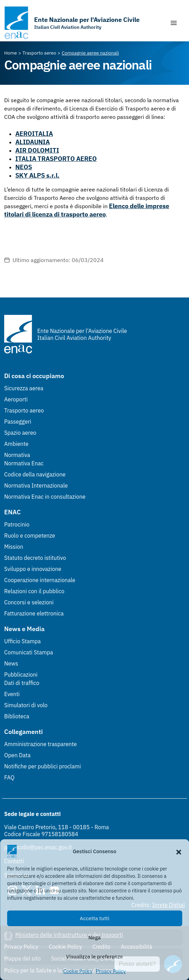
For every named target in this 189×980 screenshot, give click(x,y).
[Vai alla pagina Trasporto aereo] (40, 53)
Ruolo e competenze (30, 536)
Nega (94, 937)
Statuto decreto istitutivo (35, 558)
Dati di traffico (22, 683)
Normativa (17, 455)
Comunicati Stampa (29, 652)
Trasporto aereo (24, 410)
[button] (179, 851)
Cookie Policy (78, 971)
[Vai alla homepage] (72, 23)
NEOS (24, 167)
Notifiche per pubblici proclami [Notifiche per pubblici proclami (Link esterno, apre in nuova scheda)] (42, 766)
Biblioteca (17, 716)
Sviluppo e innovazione (33, 569)
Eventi (12, 694)
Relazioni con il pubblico (34, 591)
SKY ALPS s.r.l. (37, 175)
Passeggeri (18, 422)
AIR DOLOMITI (37, 150)
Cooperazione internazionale (40, 580)
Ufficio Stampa (22, 641)
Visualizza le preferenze (94, 957)
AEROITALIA (34, 134)
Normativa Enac (24, 463)
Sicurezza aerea (24, 388)
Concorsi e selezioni (29, 602)
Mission (14, 547)
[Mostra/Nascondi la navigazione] (174, 23)
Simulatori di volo (26, 705)
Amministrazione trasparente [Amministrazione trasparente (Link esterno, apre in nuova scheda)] (41, 744)
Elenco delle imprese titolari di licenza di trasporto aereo (87, 210)
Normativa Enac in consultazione (45, 497)
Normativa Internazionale (36, 485)
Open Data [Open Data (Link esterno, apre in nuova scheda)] (17, 755)
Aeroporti (16, 399)
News (11, 663)
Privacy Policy (111, 971)
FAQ (9, 777)
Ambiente (16, 444)
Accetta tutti (94, 918)
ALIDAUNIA (33, 142)
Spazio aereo (20, 433)
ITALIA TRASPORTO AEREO (56, 159)
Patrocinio (17, 524)
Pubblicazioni (21, 675)
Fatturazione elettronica (34, 613)
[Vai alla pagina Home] (11, 53)
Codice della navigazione (35, 474)
